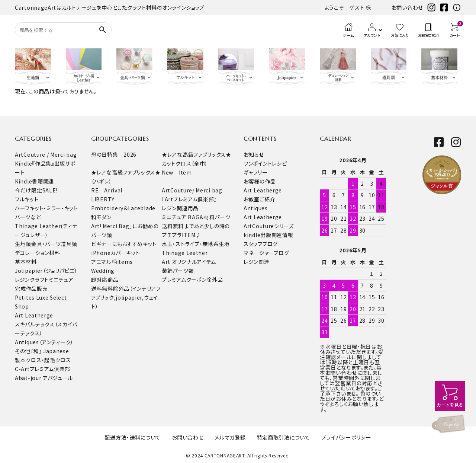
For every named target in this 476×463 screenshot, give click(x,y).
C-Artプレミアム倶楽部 (43, 369)
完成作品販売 (31, 288)
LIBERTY (103, 199)
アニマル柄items (112, 262)
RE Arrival (107, 190)
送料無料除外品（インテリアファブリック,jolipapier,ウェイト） (126, 297)
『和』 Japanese (50, 351)
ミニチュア (61, 280)
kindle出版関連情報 (268, 235)
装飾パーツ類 (178, 271)
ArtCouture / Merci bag (46, 154)
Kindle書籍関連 (34, 181)
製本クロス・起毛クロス (43, 360)
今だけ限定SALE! (36, 190)
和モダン (101, 217)
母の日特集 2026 (114, 154)
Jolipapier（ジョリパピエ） (46, 271)
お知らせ (254, 154)
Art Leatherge (34, 315)
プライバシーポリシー (346, 437)
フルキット (27, 199)
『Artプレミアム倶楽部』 (189, 199)
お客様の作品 (260, 181)
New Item (177, 172)
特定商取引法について (284, 437)
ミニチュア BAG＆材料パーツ (196, 217)
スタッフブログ (261, 244)
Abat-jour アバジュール (44, 378)
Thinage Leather (185, 253)
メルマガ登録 (230, 437)
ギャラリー (256, 172)
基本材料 (26, 262)
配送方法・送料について (133, 437)
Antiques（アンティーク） (44, 342)
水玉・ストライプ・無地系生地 (196, 244)
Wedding (103, 271)
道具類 (69, 244)
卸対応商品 (105, 280)
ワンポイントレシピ (265, 163)
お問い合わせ (407, 7)
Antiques (256, 208)
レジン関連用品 (180, 208)
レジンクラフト (32, 280)
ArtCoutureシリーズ (269, 226)
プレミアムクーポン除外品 (192, 280)
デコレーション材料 (37, 253)
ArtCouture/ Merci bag (192, 190)
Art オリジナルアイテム (189, 262)
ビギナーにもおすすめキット (124, 244)
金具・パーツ (46, 244)
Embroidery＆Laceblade (123, 208)
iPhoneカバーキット (115, 253)
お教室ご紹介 (259, 199)
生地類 (23, 244)
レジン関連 (257, 262)
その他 (23, 351)
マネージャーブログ (266, 253)
